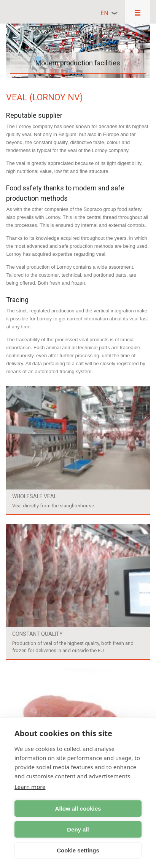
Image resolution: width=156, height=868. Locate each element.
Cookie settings (78, 850)
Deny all (78, 829)
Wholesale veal (34, 496)
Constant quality (37, 634)
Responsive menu (138, 12)
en (104, 13)
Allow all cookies (78, 809)
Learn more (30, 787)
